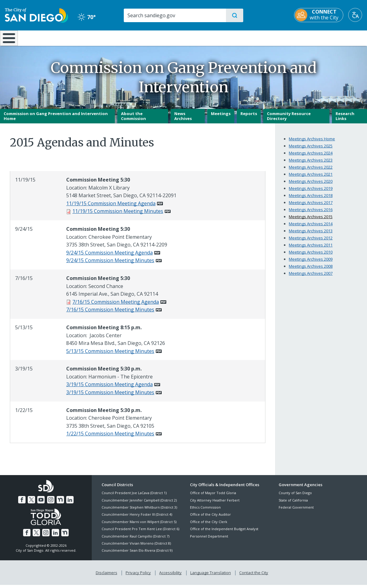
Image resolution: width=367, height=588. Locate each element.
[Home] (12, 40)
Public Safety (277, 38)
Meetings (221, 118)
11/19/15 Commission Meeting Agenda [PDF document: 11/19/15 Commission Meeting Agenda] (111, 208)
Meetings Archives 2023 (311, 164)
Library (218, 38)
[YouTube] (41, 503)
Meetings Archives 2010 (311, 256)
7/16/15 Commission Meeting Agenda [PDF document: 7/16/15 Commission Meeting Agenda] (116, 306)
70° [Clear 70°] (87, 17)
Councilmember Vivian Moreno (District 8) (136, 548)
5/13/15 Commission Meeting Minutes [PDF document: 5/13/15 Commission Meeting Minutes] (110, 355)
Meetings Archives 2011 (311, 249)
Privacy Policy (139, 576)
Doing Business (162, 38)
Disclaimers (108, 576)
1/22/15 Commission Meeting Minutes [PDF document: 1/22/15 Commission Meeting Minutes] (110, 438)
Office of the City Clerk (209, 526)
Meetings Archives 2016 (311, 214)
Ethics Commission (205, 512)
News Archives (183, 120)
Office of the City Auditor (210, 519)
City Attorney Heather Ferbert (215, 504)
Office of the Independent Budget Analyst (224, 533)
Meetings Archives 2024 (311, 157)
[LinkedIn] (69, 503)
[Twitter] (32, 503)
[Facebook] (23, 503)
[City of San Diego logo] (36, 15)
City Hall (337, 38)
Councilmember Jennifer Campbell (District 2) (139, 504)
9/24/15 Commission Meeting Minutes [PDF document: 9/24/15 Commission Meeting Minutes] (110, 265)
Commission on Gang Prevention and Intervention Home (56, 120)
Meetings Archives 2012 (311, 242)
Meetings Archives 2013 (311, 235)
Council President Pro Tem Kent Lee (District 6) (140, 533)
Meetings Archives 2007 (311, 278)
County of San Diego (295, 497)
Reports (249, 118)
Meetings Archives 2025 (311, 150)
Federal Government (296, 512)
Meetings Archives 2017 (311, 207)
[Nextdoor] (59, 503)
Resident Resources (108, 38)
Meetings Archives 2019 (311, 193)
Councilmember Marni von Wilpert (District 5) (139, 526)
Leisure (52, 38)
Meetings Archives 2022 (311, 171)
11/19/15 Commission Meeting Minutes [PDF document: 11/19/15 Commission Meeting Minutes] (118, 216)
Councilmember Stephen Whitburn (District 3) (139, 512)
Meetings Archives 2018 (311, 200)
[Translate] (355, 15)
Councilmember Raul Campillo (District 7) (135, 540)
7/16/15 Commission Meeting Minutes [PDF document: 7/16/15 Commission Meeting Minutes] (110, 314)
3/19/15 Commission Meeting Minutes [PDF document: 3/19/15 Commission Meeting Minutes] (110, 397)
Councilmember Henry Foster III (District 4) (137, 519)
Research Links (345, 120)
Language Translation (210, 576)
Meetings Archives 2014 (311, 228)
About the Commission (133, 120)
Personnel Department (209, 540)
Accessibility (170, 576)
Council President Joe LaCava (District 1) (134, 497)
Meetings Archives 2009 (311, 263)
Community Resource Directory (289, 120)
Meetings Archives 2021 (311, 178)
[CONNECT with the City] (319, 15)
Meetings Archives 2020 (311, 186)
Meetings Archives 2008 (311, 270)
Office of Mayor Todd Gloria (213, 497)
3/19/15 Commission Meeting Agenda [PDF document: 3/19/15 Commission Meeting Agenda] (109, 389)
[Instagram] (50, 503)
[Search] (175, 15)
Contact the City (252, 576)
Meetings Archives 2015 (311, 221)
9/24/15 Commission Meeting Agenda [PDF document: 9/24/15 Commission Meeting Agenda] (109, 257)
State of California (293, 504)
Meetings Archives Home (312, 143)
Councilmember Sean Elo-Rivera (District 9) (137, 555)
